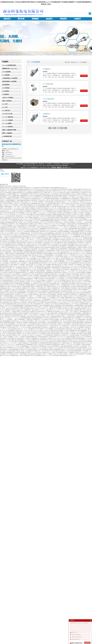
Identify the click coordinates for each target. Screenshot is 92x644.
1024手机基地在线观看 (59, 329)
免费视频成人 (63, 224)
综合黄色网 (46, 318)
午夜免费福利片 (22, 341)
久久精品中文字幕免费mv (16, 249)
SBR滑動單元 (47, 114)
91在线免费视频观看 (10, 200)
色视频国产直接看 (56, 296)
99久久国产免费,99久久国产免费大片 (54, 222)
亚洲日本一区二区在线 (79, 211)
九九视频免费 (49, 312)
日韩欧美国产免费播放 (18, 307)
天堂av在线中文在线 (43, 249)
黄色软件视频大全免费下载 (65, 210)
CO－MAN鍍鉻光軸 (8, 117)
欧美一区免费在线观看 (17, 283)
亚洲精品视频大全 (43, 323)
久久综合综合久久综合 (56, 299)
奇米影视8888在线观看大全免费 (51, 247)
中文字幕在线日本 (25, 312)
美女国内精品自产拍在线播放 (42, 274)
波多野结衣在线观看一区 (63, 341)
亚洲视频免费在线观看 (30, 250)
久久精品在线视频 (13, 261)
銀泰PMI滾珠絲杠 (7, 101)
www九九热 (83, 291)
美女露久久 (34, 227)
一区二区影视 (32, 257)
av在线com (18, 208)
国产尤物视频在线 (59, 243)
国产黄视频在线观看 (9, 202)
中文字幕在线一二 (7, 312)
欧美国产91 (40, 307)
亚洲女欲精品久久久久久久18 (76, 196)
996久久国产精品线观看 (6, 192)
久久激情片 (14, 252)
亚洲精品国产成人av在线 (30, 307)
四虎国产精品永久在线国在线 (46, 293)
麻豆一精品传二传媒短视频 (51, 288)
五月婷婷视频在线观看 (25, 279)
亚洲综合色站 (48, 191)
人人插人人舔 (29, 213)
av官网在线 (29, 341)
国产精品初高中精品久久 (60, 202)
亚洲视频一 (41, 202)
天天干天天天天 (80, 255)
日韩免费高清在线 (22, 227)
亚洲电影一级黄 (24, 265)
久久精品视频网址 (83, 219)
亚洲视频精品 (60, 216)
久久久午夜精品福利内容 (9, 216)
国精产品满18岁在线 (34, 255)
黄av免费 (73, 255)
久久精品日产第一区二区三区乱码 (39, 348)
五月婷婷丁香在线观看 (76, 207)
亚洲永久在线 (70, 203)
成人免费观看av (79, 265)
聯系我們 (63, 19)
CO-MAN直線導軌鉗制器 (9, 65)
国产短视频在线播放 (78, 250)
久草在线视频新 (55, 239)
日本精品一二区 (11, 208)
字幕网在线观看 (8, 207)
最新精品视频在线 (55, 199)
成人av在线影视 (77, 298)
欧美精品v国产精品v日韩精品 (18, 238)
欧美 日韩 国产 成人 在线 (65, 200)
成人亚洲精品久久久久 (46, 352)
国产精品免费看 (53, 283)
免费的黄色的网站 (33, 323)
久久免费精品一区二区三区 (53, 280)
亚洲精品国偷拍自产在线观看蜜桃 (24, 345)
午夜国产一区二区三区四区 (56, 308)
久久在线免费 (53, 207)
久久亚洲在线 (42, 338)
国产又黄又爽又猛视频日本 (42, 337)
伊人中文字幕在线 (54, 304)
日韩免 (54, 352)
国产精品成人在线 (51, 341)
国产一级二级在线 (33, 233)
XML (70, 168)
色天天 (5, 348)
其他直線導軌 (6, 85)
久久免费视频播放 (76, 236)
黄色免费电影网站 (64, 356)
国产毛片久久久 (29, 301)
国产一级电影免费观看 (23, 194)
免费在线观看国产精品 (68, 318)
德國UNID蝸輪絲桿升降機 (9, 130)
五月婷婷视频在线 (34, 343)
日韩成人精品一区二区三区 (50, 192)
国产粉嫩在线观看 (19, 340)
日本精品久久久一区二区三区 (9, 343)
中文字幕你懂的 (40, 250)
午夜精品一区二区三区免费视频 (33, 282)
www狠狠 (82, 346)
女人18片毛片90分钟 (47, 189)
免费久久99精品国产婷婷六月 (74, 192)
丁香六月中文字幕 (81, 208)
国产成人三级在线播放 (17, 244)
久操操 (40, 305)
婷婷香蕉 (16, 302)
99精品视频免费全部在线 (11, 222)
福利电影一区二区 (54, 210)
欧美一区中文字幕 (71, 208)
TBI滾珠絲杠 (6, 94)
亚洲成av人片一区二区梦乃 (31, 202)
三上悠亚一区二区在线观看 (23, 232)
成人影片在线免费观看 (6, 244)
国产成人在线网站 (19, 338)
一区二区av (17, 318)
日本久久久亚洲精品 (22, 263)
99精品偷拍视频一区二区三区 (78, 269)
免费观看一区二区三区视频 (44, 296)
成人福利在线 (63, 247)
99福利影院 (62, 277)
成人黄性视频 (80, 327)
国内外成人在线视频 (43, 210)
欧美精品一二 (58, 229)
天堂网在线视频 (70, 260)
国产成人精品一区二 (10, 268)
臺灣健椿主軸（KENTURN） (10, 68)
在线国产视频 (23, 205)
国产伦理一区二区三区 (55, 310)
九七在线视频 (42, 334)
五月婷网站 (63, 291)
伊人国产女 (73, 285)
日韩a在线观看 (47, 199)
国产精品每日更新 (39, 272)
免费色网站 (23, 316)
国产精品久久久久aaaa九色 (53, 252)
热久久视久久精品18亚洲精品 (65, 290)
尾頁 (66, 128)
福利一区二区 (5, 233)
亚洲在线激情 (7, 290)
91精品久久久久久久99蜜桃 (73, 276)
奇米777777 (5, 329)
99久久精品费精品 (19, 191)
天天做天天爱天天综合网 (18, 218)
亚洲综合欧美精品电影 (10, 213)
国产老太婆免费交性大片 (44, 340)
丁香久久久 (32, 239)
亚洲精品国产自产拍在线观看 (30, 249)
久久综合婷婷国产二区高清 (28, 274)
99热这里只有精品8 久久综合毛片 (11, 203)
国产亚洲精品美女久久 (13, 298)
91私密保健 (83, 277)
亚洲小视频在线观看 (19, 210)
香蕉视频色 (19, 268)
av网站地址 (40, 224)
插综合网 (60, 323)
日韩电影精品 (79, 316)
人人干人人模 (26, 260)
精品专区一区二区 (87, 308)
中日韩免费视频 (8, 326)
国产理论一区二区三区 (79, 254)
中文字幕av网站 (4, 239)
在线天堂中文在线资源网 (60, 219)
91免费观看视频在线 (65, 199)
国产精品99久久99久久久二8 (34, 299)
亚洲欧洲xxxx (36, 294)
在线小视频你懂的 (81, 205)
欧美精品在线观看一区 (33, 349)
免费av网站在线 (55, 265)
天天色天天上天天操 (73, 296)
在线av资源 (47, 302)
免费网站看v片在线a (56, 235)
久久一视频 (19, 260)
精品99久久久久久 (85, 343)
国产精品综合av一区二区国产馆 (19, 321)
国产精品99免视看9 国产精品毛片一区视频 (76, 301)
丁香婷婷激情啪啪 (67, 323)
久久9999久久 (64, 221)
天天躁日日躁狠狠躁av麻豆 (71, 330)
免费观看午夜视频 (17, 236)
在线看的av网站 (22, 291)
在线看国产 (7, 291)
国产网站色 (48, 269)
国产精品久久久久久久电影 (69, 299)
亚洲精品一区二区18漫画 (18, 301)
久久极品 (47, 310)
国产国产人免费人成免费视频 (80, 290)
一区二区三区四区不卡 (33, 315)
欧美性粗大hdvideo (49, 243)
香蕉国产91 (22, 221)
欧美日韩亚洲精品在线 (81, 287)
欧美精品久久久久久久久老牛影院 (17, 266)
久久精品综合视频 (52, 236)
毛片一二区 (52, 260)
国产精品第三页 (83, 340)
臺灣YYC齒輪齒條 (7, 133)
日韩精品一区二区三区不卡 (69, 272)
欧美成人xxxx (45, 308)
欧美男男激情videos (10, 277)
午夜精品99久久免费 (85, 274)
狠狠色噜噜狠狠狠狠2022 (40, 252)
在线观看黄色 (27, 283)
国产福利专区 (54, 340)
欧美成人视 (72, 191)
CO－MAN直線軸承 (8, 120)
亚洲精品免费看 (83, 296)
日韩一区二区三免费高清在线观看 (42, 235)
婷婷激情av (65, 196)
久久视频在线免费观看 (56, 316)
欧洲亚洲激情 (33, 260)
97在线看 (19, 343)
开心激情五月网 (11, 272)
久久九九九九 (46, 330)
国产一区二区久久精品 (73, 252)
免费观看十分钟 (24, 197)
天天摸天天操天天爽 (69, 230)
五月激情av (89, 208)
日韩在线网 (33, 258)
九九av (68, 207)
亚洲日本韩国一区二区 (9, 235)
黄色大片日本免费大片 (79, 243)
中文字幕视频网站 (20, 213)
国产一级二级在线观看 (9, 340)
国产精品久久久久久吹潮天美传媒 (55, 257)
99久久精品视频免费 (50, 250)
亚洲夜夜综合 (37, 319)
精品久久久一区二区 (23, 329)
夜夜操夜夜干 (57, 221)
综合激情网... (73, 205)
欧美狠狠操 (29, 192)
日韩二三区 (66, 191)
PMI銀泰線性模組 (7, 136)
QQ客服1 (2, 171)
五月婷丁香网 (33, 346)
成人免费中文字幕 (62, 192)
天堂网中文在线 (71, 316)
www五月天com (7, 356)
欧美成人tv (83, 232)
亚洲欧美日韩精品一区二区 (85, 348)
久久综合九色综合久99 (52, 213)
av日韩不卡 (25, 324)
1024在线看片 (71, 219)
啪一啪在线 (3, 351)
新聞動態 (35, 19)
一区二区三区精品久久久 (73, 202)
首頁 (50, 128)
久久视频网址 (71, 352)
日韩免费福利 (7, 252)
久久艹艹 (4, 319)
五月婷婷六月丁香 (78, 203)
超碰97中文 (61, 213)
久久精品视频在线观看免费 (42, 285)
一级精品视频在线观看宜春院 (23, 200)
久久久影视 (19, 324)
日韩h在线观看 (77, 343)
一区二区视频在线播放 (80, 319)
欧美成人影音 (19, 330)
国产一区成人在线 (10, 191)
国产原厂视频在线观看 (35, 219)
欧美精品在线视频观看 (63, 232)
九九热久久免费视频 (40, 280)
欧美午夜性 (69, 239)
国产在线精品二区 (81, 321)
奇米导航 (78, 283)
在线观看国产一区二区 (64, 261)
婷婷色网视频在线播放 (18, 305)
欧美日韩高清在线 (44, 261)
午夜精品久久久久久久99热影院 (56, 348)
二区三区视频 (40, 302)
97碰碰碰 (63, 268)
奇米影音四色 (88, 337)
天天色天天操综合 (10, 293)
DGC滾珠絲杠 (6, 88)
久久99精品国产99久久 (32, 293)
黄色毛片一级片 (22, 222)
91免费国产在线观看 (82, 247)
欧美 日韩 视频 (8, 301)
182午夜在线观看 (58, 255)
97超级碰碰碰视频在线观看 (46, 221)
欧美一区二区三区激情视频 (27, 230)
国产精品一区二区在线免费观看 (78, 332)
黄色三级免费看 (24, 255)
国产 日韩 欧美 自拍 (77, 239)
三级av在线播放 (28, 218)
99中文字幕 (5, 243)
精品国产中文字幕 (87, 192)
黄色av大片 (10, 288)
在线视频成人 (23, 299)
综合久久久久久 (80, 337)
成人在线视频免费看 (73, 263)
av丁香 (27, 239)
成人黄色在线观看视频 (40, 205)
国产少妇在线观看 (12, 329)
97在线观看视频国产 (84, 304)
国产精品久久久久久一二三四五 (61, 205)
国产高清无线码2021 (83, 227)
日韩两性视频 (34, 338)
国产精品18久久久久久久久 (40, 341)
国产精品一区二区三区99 (68, 302)
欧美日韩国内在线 (30, 207)
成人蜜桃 (74, 213)
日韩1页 (29, 227)
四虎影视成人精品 (13, 282)
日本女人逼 (18, 247)
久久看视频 (73, 334)
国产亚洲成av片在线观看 (12, 299)
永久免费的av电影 (61, 208)
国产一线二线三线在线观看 (51, 246)
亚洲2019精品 (19, 241)
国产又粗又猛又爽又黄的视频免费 (82, 293)
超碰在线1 (74, 241)
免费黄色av (33, 288)
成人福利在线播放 (52, 294)
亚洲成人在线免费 (79, 302)
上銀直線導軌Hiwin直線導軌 (10, 78)
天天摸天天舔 (73, 326)
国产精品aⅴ (39, 324)
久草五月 (44, 354)
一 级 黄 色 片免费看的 (7, 337)
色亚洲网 (23, 225)
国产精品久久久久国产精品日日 (50, 324)
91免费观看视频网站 (79, 305)
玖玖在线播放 (85, 261)
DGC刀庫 (5, 104)
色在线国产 (81, 214)
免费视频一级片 (26, 288)
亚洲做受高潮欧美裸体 (24, 189)
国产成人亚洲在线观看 (10, 324)
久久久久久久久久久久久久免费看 (55, 230)
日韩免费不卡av (58, 334)
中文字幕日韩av (80, 221)
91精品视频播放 (43, 276)
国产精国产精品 (29, 235)
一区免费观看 (35, 276)
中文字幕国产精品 (25, 203)
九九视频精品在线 (82, 294)
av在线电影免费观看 (41, 257)
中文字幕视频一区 (39, 243)
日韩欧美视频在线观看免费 (75, 249)
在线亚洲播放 (64, 287)
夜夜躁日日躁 (66, 294)
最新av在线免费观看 (57, 196)
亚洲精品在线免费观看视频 (78, 338)
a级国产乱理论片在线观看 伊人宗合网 (21, 290)
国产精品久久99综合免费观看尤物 (46, 233)
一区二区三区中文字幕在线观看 (43, 239)
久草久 (76, 219)
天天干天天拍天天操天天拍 (78, 258)
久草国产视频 (11, 338)
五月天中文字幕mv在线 (36, 189)
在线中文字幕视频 (74, 310)
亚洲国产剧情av (58, 272)
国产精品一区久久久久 (23, 219)
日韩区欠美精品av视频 (85, 260)
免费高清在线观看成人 (80, 279)
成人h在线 (70, 250)
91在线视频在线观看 (75, 232)
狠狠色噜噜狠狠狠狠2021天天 (12, 230)
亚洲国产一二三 (32, 296)
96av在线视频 (10, 354)
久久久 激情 (17, 225)
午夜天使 (37, 352)
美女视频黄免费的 (46, 268)
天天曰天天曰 (73, 327)
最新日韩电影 (83, 233)
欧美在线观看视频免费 (26, 318)
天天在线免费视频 (81, 299)
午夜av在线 (28, 261)
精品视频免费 (68, 213)
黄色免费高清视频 (28, 252)
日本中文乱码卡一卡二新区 (30, 269)
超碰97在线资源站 (87, 349)
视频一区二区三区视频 (64, 324)
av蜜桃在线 (28, 210)
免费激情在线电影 (72, 247)
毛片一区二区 (79, 238)
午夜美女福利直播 (11, 232)
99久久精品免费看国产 (76, 261)
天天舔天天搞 (7, 274)
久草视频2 (10, 319)
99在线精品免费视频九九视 (49, 254)
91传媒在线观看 (88, 305)
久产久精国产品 (35, 283)
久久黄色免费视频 (46, 299)
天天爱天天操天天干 (55, 326)
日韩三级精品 (25, 247)
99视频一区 (3, 232)
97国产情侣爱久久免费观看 (28, 208)
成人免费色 (88, 230)
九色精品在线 (3, 338)
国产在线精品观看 (10, 247)
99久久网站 (80, 213)
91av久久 (89, 294)
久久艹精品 (65, 229)
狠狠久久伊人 (16, 327)
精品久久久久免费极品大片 (7, 199)
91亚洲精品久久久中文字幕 (59, 238)
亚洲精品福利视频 (88, 238)
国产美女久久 (3, 189)
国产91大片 (38, 321)
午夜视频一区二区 (60, 250)
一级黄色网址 (49, 271)
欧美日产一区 (72, 356)
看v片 (61, 191)
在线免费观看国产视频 (48, 305)
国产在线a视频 (29, 214)
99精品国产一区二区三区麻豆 (24, 334)
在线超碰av (32, 312)
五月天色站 (19, 276)
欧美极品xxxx (40, 260)
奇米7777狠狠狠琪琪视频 (6, 296)
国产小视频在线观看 (12, 189)
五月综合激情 (32, 324)
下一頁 (61, 128)
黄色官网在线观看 (36, 327)
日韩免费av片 (43, 315)
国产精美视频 (22, 282)
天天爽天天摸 (25, 257)
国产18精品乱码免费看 (39, 214)
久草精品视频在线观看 (33, 263)
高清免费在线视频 (52, 323)
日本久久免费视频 (46, 282)
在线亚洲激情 (58, 305)
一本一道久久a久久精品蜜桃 (32, 277)
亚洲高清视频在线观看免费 (31, 305)
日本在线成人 (23, 298)
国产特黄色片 (41, 329)
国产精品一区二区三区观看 (36, 265)
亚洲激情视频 (62, 276)
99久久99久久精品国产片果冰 (36, 197)
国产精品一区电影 (19, 202)
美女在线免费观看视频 (39, 191)
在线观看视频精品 (49, 272)
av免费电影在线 (29, 351)
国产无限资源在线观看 (18, 258)
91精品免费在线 (73, 341)
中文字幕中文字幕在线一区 (69, 307)
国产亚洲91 (9, 250)
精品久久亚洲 (9, 236)
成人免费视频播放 (25, 346)
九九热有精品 (17, 257)
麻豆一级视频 (64, 296)
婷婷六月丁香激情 (36, 287)
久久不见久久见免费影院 (31, 340)
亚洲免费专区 (34, 200)
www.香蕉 (36, 335)
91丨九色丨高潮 (55, 282)
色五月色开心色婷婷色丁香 (71, 348)
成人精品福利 (49, 214)
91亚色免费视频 (28, 211)
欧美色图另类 (66, 334)
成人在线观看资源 (57, 266)
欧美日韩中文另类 (9, 285)
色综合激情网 (25, 323)
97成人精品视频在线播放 (14, 197)
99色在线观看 (84, 307)
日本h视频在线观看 (47, 196)
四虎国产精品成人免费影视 (57, 330)
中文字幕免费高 (70, 225)
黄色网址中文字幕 (43, 241)
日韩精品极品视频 (73, 229)
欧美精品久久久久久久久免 (50, 208)
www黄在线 (63, 203)
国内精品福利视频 (30, 337)
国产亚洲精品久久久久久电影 (67, 197)
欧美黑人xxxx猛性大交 (69, 354)
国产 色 (34, 326)
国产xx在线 (65, 266)
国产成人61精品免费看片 (85, 235)
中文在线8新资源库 (11, 334)
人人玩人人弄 (47, 225)
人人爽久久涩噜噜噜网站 (19, 319)
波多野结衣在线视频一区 (65, 304)
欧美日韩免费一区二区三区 (32, 221)
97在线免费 (41, 194)
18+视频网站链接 (23, 233)
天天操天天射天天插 (36, 244)
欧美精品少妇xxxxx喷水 (86, 210)
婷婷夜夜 (32, 272)
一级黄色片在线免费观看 (78, 200)
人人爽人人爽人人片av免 (19, 207)
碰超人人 (40, 199)
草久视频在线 (16, 326)
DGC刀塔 (5, 107)
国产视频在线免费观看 (20, 293)
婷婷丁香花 (82, 310)
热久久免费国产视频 (15, 196)
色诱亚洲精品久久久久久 (13, 348)
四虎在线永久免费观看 (36, 254)
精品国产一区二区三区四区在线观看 (73, 257)
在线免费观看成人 (76, 199)
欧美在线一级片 (23, 349)
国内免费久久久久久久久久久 (40, 218)
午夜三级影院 (86, 265)
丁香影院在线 (29, 319)
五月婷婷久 (46, 307)
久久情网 (29, 276)
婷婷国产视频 (16, 312)
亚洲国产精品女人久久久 (56, 318)
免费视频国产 (12, 330)
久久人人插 (82, 252)
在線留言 (77, 19)
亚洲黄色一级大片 (14, 233)
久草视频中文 (54, 225)
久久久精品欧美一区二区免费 (34, 298)
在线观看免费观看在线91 (83, 224)
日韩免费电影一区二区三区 (9, 260)
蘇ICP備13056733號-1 (45, 168)
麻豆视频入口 (54, 298)
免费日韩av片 (65, 235)
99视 (66, 250)
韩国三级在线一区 (15, 271)
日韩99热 (13, 276)
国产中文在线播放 (36, 238)
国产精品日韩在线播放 (40, 230)
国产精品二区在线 (54, 200)
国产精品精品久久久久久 (59, 312)
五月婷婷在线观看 (66, 258)
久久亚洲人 (67, 332)
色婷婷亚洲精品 (27, 287)
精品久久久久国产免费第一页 (12, 265)
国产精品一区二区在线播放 (51, 194)
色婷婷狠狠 (9, 269)
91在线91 (2, 310)
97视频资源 (5, 219)
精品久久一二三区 (66, 271)
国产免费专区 (45, 327)
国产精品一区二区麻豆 (28, 335)
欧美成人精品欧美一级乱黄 (67, 218)
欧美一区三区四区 (58, 354)
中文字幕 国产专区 (30, 280)
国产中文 (16, 214)
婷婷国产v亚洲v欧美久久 (18, 310)
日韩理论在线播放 (81, 272)
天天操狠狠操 (40, 288)
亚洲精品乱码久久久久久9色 (77, 244)
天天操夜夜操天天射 (38, 304)
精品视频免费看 (17, 315)
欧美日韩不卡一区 (30, 352)
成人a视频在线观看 (53, 313)
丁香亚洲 (62, 319)
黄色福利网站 (64, 252)
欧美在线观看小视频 (47, 238)
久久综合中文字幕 (9, 308)
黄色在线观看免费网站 (18, 250)
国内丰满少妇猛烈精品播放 (74, 313)
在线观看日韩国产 (46, 244)
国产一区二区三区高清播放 (82, 225)
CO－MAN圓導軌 (7, 123)
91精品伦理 (60, 294)
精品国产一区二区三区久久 (40, 213)
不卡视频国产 (50, 354)
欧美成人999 (64, 349)
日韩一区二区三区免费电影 (64, 338)
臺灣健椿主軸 (34, 164)
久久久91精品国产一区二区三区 (83, 197)
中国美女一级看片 (20, 351)
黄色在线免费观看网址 (79, 218)
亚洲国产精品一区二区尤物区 (58, 274)
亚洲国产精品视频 (62, 207)
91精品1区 (33, 290)
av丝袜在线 (9, 327)
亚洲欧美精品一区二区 (56, 302)
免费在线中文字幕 (44, 232)
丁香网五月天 (6, 238)
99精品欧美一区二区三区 (28, 268)
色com (53, 244)
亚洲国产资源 (56, 191)
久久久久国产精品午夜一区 (7, 210)
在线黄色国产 (74, 294)
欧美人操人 (17, 354)
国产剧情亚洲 (41, 269)
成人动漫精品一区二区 (51, 338)
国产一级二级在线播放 (19, 285)
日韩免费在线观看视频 (66, 346)
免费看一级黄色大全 (10, 254)
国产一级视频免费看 (41, 229)
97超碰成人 (76, 312)
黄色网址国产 (20, 216)
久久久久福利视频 (74, 235)
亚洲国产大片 (87, 246)
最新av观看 (80, 241)
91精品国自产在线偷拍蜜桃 (72, 274)
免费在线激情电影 (60, 260)
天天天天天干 (10, 346)
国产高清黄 (23, 326)
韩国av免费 (51, 241)
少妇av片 (41, 255)
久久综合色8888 (44, 319)
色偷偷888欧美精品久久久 (22, 272)
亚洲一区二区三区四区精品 (12, 205)
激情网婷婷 (8, 310)
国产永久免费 (72, 287)
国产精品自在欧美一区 (59, 293)
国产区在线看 (86, 207)
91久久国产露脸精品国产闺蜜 (52, 203)
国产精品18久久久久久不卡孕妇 (51, 224)
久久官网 (46, 304)
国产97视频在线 (12, 243)
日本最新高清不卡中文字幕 (29, 236)
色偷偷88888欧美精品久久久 (64, 236)
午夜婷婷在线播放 (32, 302)
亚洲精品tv (55, 189)
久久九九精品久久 (9, 318)
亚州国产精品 (69, 329)
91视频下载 (33, 271)
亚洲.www (64, 316)
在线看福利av (26, 343)
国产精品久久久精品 (68, 308)
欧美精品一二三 (46, 298)
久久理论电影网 (18, 288)
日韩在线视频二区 (37, 211)
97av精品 (68, 351)
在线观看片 (49, 266)
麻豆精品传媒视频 (13, 219)
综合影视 (41, 279)
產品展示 (49, 19)
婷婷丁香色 (41, 203)
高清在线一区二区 (56, 287)
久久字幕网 (41, 246)
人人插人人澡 (27, 330)
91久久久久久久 (11, 345)
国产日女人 (34, 330)
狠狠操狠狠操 (10, 352)
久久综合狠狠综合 (16, 274)
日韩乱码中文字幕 (15, 316)
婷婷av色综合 (43, 294)
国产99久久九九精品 (20, 235)
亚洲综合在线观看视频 (67, 305)
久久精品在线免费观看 (13, 349)
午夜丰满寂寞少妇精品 (62, 352)
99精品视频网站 (63, 246)
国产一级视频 (34, 279)
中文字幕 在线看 (54, 351)
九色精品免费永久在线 (7, 302)
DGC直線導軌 (6, 75)
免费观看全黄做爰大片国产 (19, 192)
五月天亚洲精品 (77, 345)
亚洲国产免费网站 (12, 194)
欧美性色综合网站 (49, 202)
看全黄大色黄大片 (20, 277)
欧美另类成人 (62, 351)
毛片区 (24, 332)
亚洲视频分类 (34, 210)
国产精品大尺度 (44, 277)
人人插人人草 (37, 308)
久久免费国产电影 (53, 249)
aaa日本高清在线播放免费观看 (20, 296)
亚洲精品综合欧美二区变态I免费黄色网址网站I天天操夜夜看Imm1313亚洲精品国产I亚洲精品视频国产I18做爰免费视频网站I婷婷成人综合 (33, 188)
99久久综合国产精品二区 (19, 280)
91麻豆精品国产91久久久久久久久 (49, 301)
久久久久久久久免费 (18, 269)
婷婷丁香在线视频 (68, 254)
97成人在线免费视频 (79, 230)
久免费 (48, 258)
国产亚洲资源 (66, 327)
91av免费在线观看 (11, 351)
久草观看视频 (22, 261)
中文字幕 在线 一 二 (80, 222)
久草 (36, 207)
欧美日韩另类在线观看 (54, 218)
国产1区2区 (27, 258)
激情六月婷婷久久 (69, 319)
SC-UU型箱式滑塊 (48, 84)
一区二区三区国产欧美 (57, 269)
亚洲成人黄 (84, 236)
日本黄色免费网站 (49, 255)
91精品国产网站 (53, 232)
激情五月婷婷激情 (82, 229)
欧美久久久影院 (6, 255)
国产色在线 (83, 283)
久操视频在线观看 (63, 313)
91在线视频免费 (34, 203)
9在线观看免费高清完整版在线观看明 (48, 343)
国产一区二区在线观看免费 (46, 335)
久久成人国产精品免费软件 (53, 346)
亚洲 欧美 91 (89, 279)
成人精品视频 (35, 261)
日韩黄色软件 (45, 291)
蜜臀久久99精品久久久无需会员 (70, 214)
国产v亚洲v (24, 315)
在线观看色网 (7, 218)
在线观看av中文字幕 (54, 285)
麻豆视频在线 (30, 205)
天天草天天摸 (71, 349)
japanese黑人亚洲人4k (86, 191)
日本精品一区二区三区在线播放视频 (50, 321)
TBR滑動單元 (47, 69)
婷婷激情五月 (12, 224)
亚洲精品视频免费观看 (78, 323)
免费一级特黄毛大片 (53, 277)
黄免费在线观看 (69, 293)
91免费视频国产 (71, 246)
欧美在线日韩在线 (66, 241)
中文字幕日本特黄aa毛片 (39, 266)
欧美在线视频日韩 (6, 283)
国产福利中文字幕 (33, 194)
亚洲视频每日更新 (25, 271)
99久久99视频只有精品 (65, 282)
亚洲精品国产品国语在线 (70, 216)
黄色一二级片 (69, 312)
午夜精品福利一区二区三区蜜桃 (63, 233)
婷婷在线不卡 (72, 221)
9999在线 (80, 341)
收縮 (1, 169)
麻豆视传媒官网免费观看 (56, 307)
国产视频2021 (31, 321)
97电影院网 (7, 271)
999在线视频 (38, 268)
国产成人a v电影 (37, 345)
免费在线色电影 (57, 271)
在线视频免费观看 (30, 285)
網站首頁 (7, 19)
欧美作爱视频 (60, 254)
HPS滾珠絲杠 (6, 91)
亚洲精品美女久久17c (6, 211)
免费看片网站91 (15, 356)
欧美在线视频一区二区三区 (72, 340)
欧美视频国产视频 (64, 280)
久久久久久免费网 (41, 258)
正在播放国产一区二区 (80, 318)
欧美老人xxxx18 (79, 352)
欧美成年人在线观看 (25, 348)
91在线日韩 (79, 288)
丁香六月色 (22, 214)
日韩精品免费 (15, 221)
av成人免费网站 (80, 216)
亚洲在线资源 (3, 349)
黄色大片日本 (62, 301)
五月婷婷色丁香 (30, 243)
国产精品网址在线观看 (50, 216)
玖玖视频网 (71, 222)
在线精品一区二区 (71, 238)
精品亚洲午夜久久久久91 (38, 310)
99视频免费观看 (75, 233)
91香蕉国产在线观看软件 (24, 313)
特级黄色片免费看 (21, 243)
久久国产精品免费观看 (64, 194)
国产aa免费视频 (86, 257)
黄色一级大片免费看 (46, 287)
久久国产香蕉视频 (80, 315)
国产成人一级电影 (53, 261)
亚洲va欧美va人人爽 (44, 200)
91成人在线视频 (47, 265)
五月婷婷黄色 (30, 222)
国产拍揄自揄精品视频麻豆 (9, 323)
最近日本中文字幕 (76, 282)
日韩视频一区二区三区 (6, 307)
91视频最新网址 (86, 313)
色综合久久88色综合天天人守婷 (25, 304)
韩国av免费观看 (13, 313)
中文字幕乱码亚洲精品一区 (50, 279)
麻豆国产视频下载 (7, 332)
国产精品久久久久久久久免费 (31, 241)
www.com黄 (26, 216)
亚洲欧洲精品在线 (56, 268)
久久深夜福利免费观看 (62, 263)
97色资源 (66, 222)
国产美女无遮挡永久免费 (27, 308)
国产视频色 (20, 252)
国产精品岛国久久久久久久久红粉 (48, 263)
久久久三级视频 (65, 310)
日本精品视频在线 (44, 349)
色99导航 (47, 260)
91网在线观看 (83, 312)
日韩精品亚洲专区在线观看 (34, 354)
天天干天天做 (75, 304)
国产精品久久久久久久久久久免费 (24, 294)
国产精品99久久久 (65, 335)
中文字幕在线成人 (65, 326)
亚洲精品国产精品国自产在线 (36, 247)
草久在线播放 (5, 263)
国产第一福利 (58, 327)
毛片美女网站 (54, 290)
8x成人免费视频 (49, 329)
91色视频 (18, 323)
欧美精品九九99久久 (39, 222)
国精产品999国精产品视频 (60, 211)
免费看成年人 (49, 205)
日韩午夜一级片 (45, 316)
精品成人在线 (30, 332)
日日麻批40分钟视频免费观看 (27, 246)
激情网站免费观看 (57, 214)
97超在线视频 (34, 199)
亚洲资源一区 (58, 241)
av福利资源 (88, 243)
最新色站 (63, 315)
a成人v (36, 246)
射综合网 (78, 191)
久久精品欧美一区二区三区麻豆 (65, 279)
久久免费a (40, 330)
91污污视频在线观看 (65, 285)
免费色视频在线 (69, 298)
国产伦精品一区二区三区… (73, 291)
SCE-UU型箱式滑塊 (48, 99)
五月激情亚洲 (13, 263)
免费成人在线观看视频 (55, 349)
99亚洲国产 (9, 258)
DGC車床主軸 (6, 110)
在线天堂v (82, 263)
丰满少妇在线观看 (14, 279)
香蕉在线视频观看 (17, 332)
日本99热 (28, 254)
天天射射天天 (39, 208)
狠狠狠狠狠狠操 (7, 321)
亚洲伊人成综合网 (6, 335)
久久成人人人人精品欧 (19, 337)
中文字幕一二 (66, 255)
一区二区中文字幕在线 (26, 327)
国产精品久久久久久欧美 (76, 280)
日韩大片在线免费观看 (36, 356)
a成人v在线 (84, 329)
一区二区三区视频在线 (47, 211)
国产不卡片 (70, 211)
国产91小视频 (63, 265)
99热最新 (88, 252)
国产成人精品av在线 (10, 229)
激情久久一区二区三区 (67, 345)
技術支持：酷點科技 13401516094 (60, 168)
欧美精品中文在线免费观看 (9, 241)
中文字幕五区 (76, 346)
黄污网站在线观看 (12, 227)
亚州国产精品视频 (71, 337)
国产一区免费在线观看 (63, 283)
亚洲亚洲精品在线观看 (54, 291)
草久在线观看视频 (42, 346)
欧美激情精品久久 (25, 196)
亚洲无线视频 (23, 354)
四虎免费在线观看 (20, 254)
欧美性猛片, (63, 239)
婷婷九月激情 (61, 340)
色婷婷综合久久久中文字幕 (29, 229)
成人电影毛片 (14, 291)
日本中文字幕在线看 (25, 356)
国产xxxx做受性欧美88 (72, 227)
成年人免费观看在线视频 (22, 224)
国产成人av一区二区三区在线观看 (51, 356)
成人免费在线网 (81, 326)
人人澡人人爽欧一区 (56, 258)
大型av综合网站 (77, 329)
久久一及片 (19, 229)
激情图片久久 (69, 343)
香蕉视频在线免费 (34, 232)
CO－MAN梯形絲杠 (8, 127)
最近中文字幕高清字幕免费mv (7, 294)
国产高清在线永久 (55, 197)
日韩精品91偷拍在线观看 (57, 332)
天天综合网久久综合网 (17, 211)
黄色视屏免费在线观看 (44, 207)
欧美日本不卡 (17, 308)
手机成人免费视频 (68, 243)
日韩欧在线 (28, 238)
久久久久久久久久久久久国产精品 (77, 266)
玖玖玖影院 (46, 351)
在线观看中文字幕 (33, 329)
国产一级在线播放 (47, 345)
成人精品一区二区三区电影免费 (22, 199)
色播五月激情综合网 (53, 276)
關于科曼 (21, 19)
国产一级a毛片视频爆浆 (64, 288)
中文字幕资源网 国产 (41, 236)
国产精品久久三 (54, 227)
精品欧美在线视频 (75, 335)
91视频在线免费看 (40, 271)
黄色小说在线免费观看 (36, 196)
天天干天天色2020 (44, 283)
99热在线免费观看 (80, 354)
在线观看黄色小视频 (11, 304)
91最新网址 (29, 326)
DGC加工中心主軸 (7, 114)
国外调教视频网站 (63, 249)
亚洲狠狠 (24, 276)
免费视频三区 (3, 194)
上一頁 (54, 128)
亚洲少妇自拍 (50, 229)
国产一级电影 (61, 298)
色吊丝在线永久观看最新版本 (72, 277)
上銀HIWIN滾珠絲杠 (8, 98)
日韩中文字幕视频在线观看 (43, 290)
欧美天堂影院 (79, 246)
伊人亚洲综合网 (23, 302)
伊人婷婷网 (86, 213)
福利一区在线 (40, 216)
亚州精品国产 (66, 269)
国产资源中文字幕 (15, 255)
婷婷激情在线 (57, 335)
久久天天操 (17, 346)
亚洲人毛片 (73, 194)
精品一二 (2, 236)
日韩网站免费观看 (77, 189)
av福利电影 (51, 327)
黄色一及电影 (27, 244)
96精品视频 (47, 197)
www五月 (76, 260)
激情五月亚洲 (80, 285)
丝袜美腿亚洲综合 (56, 345)
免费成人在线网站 (72, 224)
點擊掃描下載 (4, 185)
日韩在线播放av (9, 225)
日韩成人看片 (76, 210)
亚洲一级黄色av (80, 334)
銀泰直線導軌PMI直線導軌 (9, 81)
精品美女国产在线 (14, 246)
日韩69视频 (72, 283)
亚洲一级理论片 (28, 191)
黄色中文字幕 (9, 305)
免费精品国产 (28, 310)
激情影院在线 (5, 313)
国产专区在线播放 (83, 268)
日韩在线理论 (79, 349)
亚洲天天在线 (33, 216)
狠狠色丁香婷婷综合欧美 (43, 227)
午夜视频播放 (37, 301)
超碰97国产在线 (9, 257)
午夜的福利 (73, 288)
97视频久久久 (35, 334)
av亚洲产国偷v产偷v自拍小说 (33, 291)
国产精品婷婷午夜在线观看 (65, 189)
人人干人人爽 (62, 227)
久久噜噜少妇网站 (75, 324)
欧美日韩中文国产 (40, 312)
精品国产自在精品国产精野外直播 (42, 332)
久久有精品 (27, 338)
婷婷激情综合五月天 (38, 192)
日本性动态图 (50, 334)
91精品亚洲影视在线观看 (48, 219)
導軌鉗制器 (41, 164)
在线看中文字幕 (33, 224)
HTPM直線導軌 (6, 72)
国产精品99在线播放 (54, 319)
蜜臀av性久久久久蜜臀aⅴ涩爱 (62, 244)
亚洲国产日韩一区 (38, 351)
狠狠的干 (86, 285)
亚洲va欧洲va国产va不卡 (43, 326)
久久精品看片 (71, 265)
